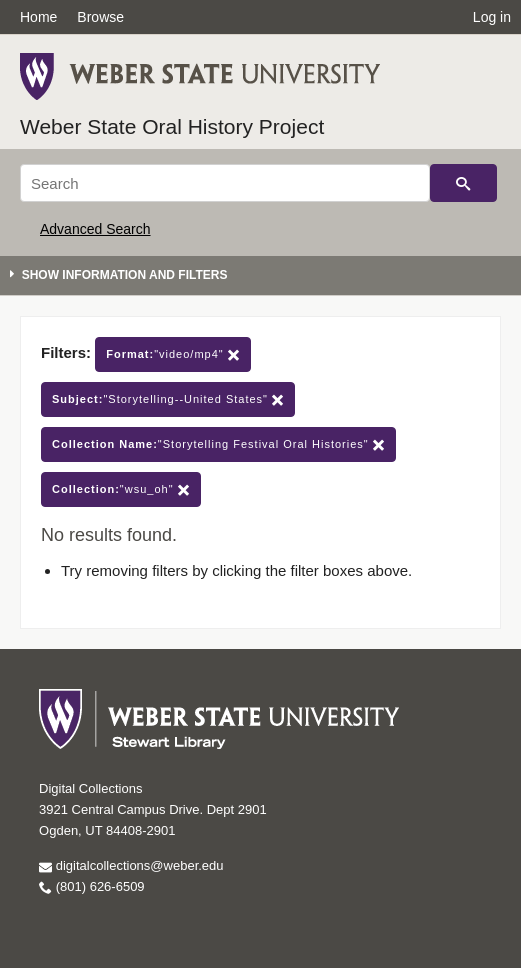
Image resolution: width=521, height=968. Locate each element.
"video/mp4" (173, 354)
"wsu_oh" (121, 489)
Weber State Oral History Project (172, 126)
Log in (492, 17)
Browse (100, 17)
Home (38, 17)
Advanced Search (95, 229)
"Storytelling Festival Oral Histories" (218, 444)
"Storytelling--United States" (168, 399)
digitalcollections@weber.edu (131, 865)
